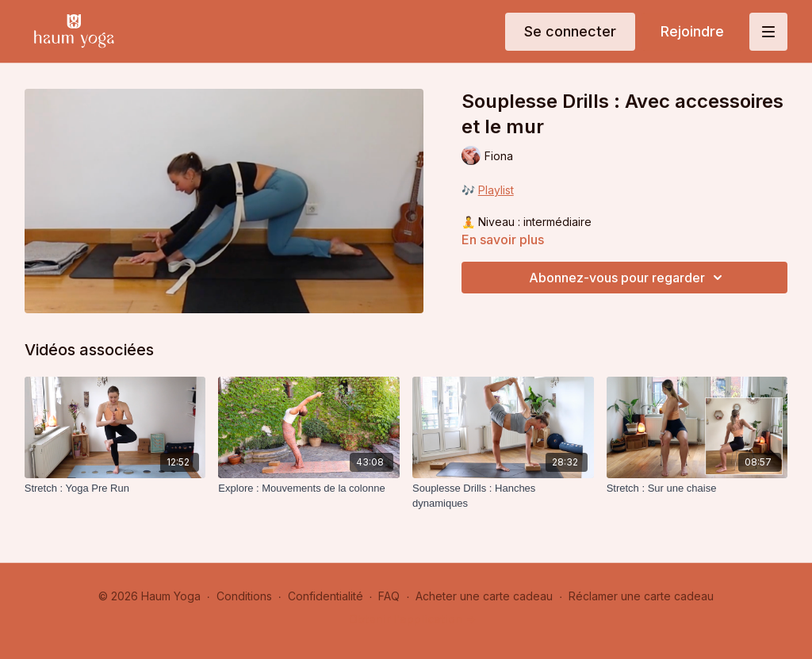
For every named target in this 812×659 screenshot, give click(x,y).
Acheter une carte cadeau (484, 596)
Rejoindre (692, 31)
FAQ (389, 596)
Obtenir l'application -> (412, 619)
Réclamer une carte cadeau (641, 596)
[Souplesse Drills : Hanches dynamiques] (503, 496)
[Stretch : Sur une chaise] (697, 489)
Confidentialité (326, 596)
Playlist (496, 190)
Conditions (244, 596)
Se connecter (570, 31)
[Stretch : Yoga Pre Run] (115, 489)
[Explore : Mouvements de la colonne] (309, 489)
